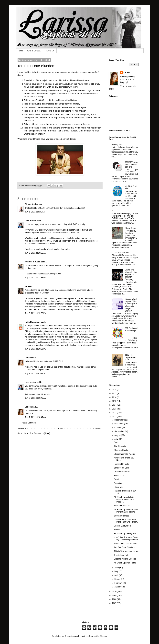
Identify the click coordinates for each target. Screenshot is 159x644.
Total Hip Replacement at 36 (131, 357)
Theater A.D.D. (131, 162)
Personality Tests (121, 464)
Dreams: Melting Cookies (125, 559)
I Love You (118, 487)
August (118, 435)
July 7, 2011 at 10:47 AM (36, 417)
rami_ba (84, 636)
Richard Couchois (122, 506)
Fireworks (118, 530)
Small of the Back (122, 468)
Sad (116, 442)
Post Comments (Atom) (40, 433)
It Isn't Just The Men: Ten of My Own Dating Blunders (126, 539)
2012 (115, 413)
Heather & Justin (33, 262)
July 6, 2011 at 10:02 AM (36, 253)
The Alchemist (120, 446)
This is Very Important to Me (126, 551)
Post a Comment (29, 423)
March (117, 579)
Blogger (103, 636)
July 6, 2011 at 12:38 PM (36, 278)
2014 (115, 405)
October (118, 428)
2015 (115, 401)
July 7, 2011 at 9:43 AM (35, 374)
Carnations (119, 483)
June (117, 568)
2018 (115, 390)
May (117, 571)
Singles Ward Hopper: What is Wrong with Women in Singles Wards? (131, 305)
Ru (26, 286)
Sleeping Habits (121, 450)
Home (20, 51)
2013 (115, 409)
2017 (115, 393)
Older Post (97, 429)
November (119, 424)
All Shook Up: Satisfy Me (125, 533)
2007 (115, 603)
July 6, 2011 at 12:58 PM (36, 313)
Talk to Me (50, 51)
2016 (115, 397)
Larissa (28, 358)
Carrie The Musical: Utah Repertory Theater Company (131, 275)
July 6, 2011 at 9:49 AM (35, 212)
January (118, 587)
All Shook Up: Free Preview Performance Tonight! (126, 511)
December (119, 420)
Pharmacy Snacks (122, 472)
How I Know (119, 476)
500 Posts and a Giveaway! (131, 329)
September (119, 431)
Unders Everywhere (122, 526)
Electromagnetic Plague (124, 454)
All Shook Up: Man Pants (125, 563)
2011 (115, 417)
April (117, 575)
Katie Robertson (33, 322)
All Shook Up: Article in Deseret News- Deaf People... (124, 499)
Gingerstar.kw (31, 204)
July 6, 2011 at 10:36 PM (36, 349)
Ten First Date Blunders (124, 547)
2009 (115, 596)
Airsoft (65, 100)
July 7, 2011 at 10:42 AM (36, 398)
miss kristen (31, 221)
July (116, 439)
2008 (115, 599)
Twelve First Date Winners (125, 544)
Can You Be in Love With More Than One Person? (126, 521)
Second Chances (121, 516)
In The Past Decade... (121, 253)
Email (116, 479)
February (119, 583)
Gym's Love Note (121, 555)
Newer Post (23, 429)
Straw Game (130, 228)
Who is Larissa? (34, 51)
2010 (115, 592)
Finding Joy (117, 145)
